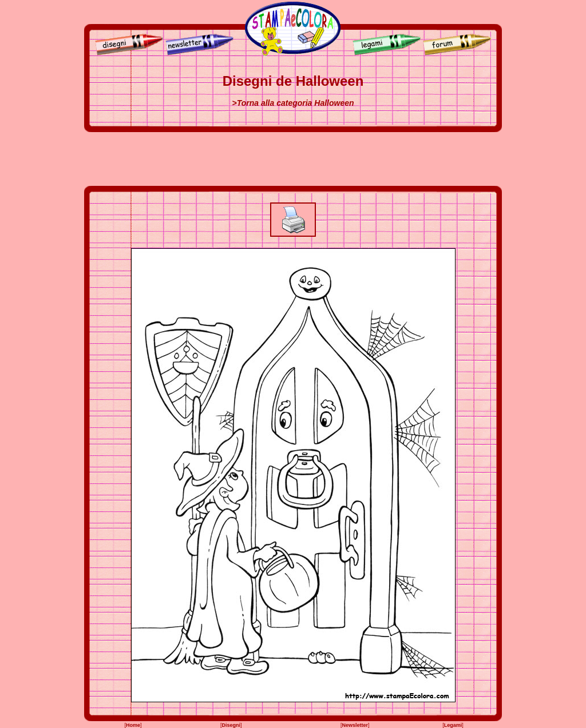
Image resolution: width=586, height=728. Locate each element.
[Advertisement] (293, 159)
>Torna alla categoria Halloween (293, 103)
